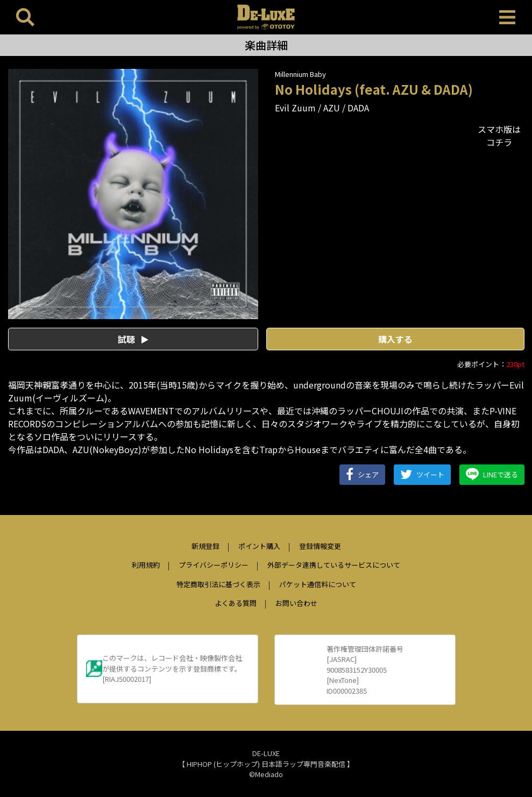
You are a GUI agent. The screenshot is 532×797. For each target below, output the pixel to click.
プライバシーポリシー (214, 565)
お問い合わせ (296, 603)
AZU (332, 108)
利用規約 (146, 565)
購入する (395, 339)
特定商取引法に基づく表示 (218, 584)
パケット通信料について (318, 584)
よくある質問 (236, 603)
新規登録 (205, 546)
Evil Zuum (295, 108)
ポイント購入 (259, 546)
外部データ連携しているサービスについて (334, 565)
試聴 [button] (133, 339)
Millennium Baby (300, 74)
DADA (358, 108)
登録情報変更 (320, 546)
